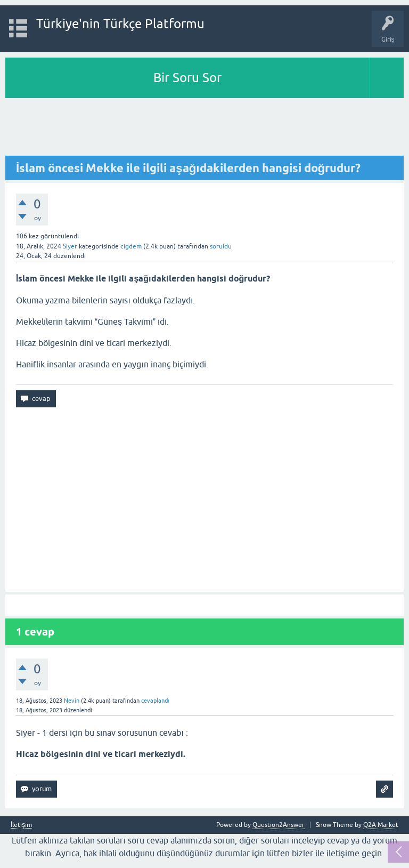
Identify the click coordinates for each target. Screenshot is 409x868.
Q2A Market (381, 825)
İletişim (21, 825)
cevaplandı (155, 701)
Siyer (70, 246)
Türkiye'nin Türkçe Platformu (120, 24)
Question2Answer (279, 825)
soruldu (221, 246)
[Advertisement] (204, 127)
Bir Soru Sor (187, 78)
